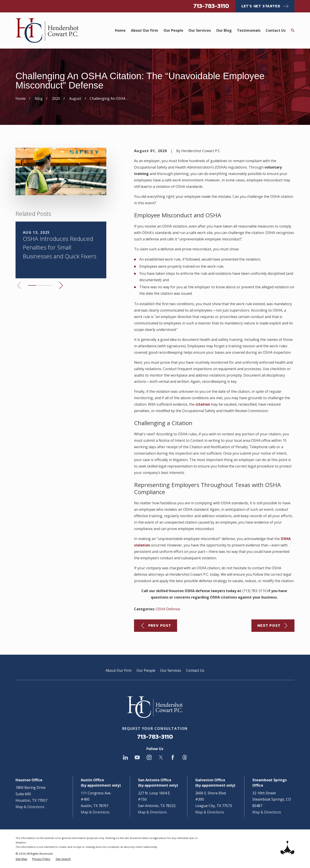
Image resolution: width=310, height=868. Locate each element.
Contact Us (195, 670)
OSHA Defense (168, 609)
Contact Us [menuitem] (276, 30)
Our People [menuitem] (173, 30)
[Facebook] (173, 757)
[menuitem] (21, 859)
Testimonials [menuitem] (249, 30)
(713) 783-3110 (254, 591)
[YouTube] (137, 757)
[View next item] (61, 285)
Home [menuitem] (120, 30)
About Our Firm (118, 670)
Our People (146, 670)
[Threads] (185, 757)
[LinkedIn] (125, 757)
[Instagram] (149, 757)
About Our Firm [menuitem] (145, 30)
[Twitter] (161, 757)
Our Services (171, 670)
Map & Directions (30, 807)
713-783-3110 (211, 6)
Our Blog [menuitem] (224, 30)
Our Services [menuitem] (200, 30)
